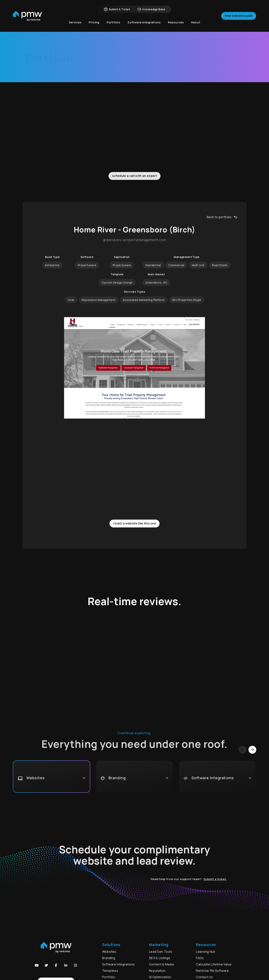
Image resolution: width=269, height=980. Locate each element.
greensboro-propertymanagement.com (134, 240)
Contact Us (204, 977)
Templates (110, 971)
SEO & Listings (160, 958)
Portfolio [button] (113, 22)
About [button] (196, 22)
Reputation (157, 971)
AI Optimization (160, 977)
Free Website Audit (239, 16)
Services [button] (75, 22)
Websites (105, 101)
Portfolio (109, 977)
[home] (27, 16)
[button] (37, 965)
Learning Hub (206, 952)
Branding (128, 101)
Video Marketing (164, 101)
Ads (143, 101)
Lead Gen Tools (161, 952)
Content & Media (161, 964)
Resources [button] (176, 22)
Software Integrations (119, 964)
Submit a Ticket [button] (117, 9)
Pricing (94, 22)
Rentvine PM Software (212, 971)
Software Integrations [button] (144, 22)
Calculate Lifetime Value (214, 964)
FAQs (200, 958)
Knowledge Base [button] (151, 9)
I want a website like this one (135, 523)
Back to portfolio (222, 217)
